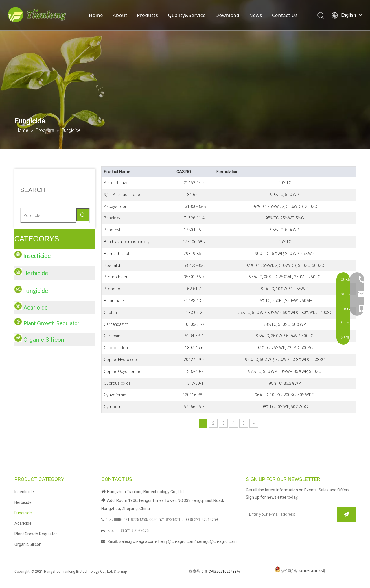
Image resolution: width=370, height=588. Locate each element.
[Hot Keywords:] (83, 215)
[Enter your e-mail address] (290, 514)
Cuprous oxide (117, 383)
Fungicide (23, 513)
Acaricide (36, 308)
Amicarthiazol (117, 183)
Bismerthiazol (116, 254)
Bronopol (113, 289)
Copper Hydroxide (120, 360)
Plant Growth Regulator (51, 323)
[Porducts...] (48, 215)
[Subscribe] (346, 514)
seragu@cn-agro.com (217, 541)
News (257, 16)
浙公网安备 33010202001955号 (304, 571)
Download (229, 16)
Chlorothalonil (117, 348)
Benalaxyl (113, 218)
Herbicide (23, 502)
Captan (110, 313)
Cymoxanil (114, 407)
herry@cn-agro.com (176, 541)
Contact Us (286, 16)
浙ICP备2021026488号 (222, 572)
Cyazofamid (115, 395)
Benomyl (112, 230)
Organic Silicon (44, 340)
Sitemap (120, 572)
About (121, 16)
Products (149, 16)
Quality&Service (188, 16)
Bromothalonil (117, 277)
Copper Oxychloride (122, 371)
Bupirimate (114, 301)
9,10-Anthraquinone (122, 195)
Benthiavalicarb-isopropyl (127, 242)
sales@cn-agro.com (138, 541)
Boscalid (112, 265)
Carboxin (112, 336)
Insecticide (24, 492)
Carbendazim (116, 324)
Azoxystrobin (116, 206)
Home (97, 16)
